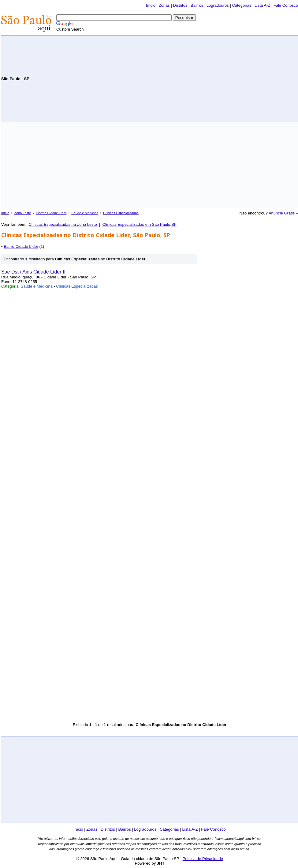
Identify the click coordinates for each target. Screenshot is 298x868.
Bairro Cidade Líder (21, 246)
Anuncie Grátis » (283, 213)
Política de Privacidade (203, 859)
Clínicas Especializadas (121, 213)
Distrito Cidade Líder (51, 213)
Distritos (180, 5)
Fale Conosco (286, 5)
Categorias (242, 5)
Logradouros (218, 5)
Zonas (164, 5)
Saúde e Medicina (85, 213)
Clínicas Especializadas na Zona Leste (63, 224)
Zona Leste (22, 213)
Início (151, 5)
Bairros (197, 5)
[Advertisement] (226, 78)
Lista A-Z (262, 5)
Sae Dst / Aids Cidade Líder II (33, 272)
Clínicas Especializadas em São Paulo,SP (140, 224)
